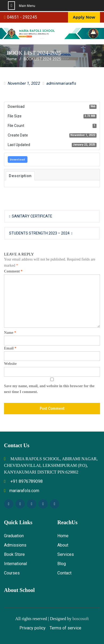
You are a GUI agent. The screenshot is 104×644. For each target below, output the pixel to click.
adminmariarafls (61, 83)
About (63, 545)
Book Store (14, 554)
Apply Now (84, 17)
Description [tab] (20, 176)
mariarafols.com (22, 491)
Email (10, 348)
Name (10, 333)
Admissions (15, 545)
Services (66, 554)
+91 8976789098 (23, 481)
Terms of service (65, 628)
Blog (62, 564)
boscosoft (81, 619)
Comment (13, 271)
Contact (64, 573)
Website (10, 364)
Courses (12, 573)
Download (17, 159)
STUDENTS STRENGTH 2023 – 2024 (39, 233)
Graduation (14, 536)
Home (63, 536)
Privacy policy (33, 628)
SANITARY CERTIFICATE (32, 216)
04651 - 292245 (22, 17)
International (15, 564)
